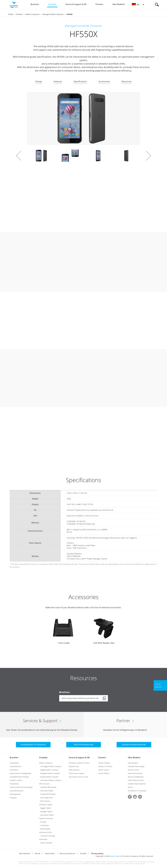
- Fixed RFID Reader (46, 791)
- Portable (43, 822)
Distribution (14, 770)
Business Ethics (134, 770)
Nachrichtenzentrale (135, 773)
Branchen (14, 758)
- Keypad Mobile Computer (49, 777)
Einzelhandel (14, 763)
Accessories (104, 81)
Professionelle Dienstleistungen (21, 787)
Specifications (80, 81)
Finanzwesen (14, 784)
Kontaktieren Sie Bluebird (137, 791)
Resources (127, 81)
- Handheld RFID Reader (48, 787)
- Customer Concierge (47, 836)
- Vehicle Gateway (46, 843)
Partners (102, 758)
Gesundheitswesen (17, 791)
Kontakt (83, 853)
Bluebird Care (74, 766)
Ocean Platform (104, 773)
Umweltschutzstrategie (136, 766)
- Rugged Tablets (45, 808)
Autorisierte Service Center (79, 777)
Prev (19, 156)
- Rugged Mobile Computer (49, 770)
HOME (11, 14)
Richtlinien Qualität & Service (79, 763)
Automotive (43, 839)
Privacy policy (97, 853)
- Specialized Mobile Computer (50, 780)
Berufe (130, 787)
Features (58, 81)
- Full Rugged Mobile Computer (50, 766)
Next (148, 156)
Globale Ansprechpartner (137, 784)
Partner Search (104, 770)
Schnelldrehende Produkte (19, 777)
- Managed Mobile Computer (50, 773)
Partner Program (104, 763)
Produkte (19, 14)
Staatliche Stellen (16, 780)
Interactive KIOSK (46, 832)
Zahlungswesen (15, 794)
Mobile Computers (33, 14)
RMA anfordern (74, 770)
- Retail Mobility (45, 829)
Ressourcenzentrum (67, 853)
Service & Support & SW (79, 758)
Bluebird (113, 856)
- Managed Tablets (46, 812)
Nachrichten (50, 853)
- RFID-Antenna (45, 801)
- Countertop (44, 825)
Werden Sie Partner (105, 766)
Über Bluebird (134, 758)
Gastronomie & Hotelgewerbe (20, 773)
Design (39, 81)
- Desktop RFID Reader (47, 794)
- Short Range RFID (46, 798)
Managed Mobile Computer (53, 14)
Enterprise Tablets (46, 805)
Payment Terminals (46, 818)
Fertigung (13, 798)
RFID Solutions (44, 784)
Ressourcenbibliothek (136, 777)
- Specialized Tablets (47, 815)
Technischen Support (76, 773)
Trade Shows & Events (136, 780)
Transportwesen (16, 766)
